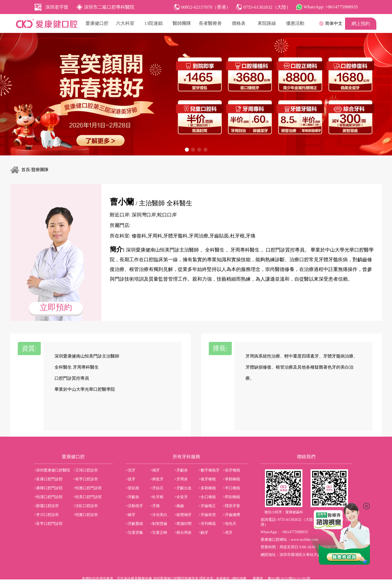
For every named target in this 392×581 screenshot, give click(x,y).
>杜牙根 (157, 497)
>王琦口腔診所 (86, 470)
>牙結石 (157, 488)
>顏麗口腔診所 (47, 506)
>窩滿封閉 (183, 524)
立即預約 (56, 307)
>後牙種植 (207, 479)
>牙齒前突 (207, 515)
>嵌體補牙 (183, 515)
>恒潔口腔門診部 (49, 497)
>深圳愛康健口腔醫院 (52, 470)
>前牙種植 (231, 470)
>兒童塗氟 (135, 533)
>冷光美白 (159, 515)
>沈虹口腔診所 (86, 506)
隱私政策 (206, 578)
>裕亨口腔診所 (86, 479)
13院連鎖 (154, 23)
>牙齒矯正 (207, 506)
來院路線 (267, 23)
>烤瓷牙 (157, 479)
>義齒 (179, 506)
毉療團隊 (40, 170)
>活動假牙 (135, 506)
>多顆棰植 (207, 488)
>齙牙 (203, 533)
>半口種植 (231, 488)
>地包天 (230, 524)
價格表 (239, 23)
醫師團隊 (182, 23)
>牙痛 (155, 506)
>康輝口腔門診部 (49, 488)
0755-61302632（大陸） (297, 520)
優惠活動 (295, 23)
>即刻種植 (231, 497)
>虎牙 (228, 533)
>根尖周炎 (183, 533)
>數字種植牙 (209, 470)
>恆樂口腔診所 (86, 515)
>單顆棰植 (231, 479)
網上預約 (361, 24)
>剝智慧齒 (159, 524)
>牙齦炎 (181, 470)
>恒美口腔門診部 (88, 497)
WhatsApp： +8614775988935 (284, 532)
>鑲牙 (131, 515)
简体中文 (334, 23)
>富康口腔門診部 (49, 479)
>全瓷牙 (181, 497)
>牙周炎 (181, 479)
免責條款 (223, 578)
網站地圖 (239, 578)
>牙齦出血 (183, 488)
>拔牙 (131, 479)
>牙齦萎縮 (135, 524)
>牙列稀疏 (207, 524)
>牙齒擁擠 (231, 515)
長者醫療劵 (210, 23)
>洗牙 (131, 470)
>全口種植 (207, 497)
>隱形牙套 (231, 506)
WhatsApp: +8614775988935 (331, 7)
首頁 (26, 170)
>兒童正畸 (159, 533)
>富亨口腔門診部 (49, 524)
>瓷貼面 (133, 488)
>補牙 (155, 470)
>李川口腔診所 (47, 515)
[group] (196, 94)
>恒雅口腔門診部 (88, 488)
